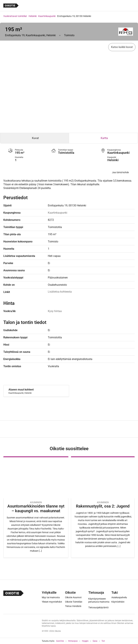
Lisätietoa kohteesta (60, 292)
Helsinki (33, 16)
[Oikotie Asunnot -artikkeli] (36, 507)
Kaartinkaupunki (47, 16)
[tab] (35, 138)
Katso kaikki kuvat (122, 47)
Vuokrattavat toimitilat (15, 16)
